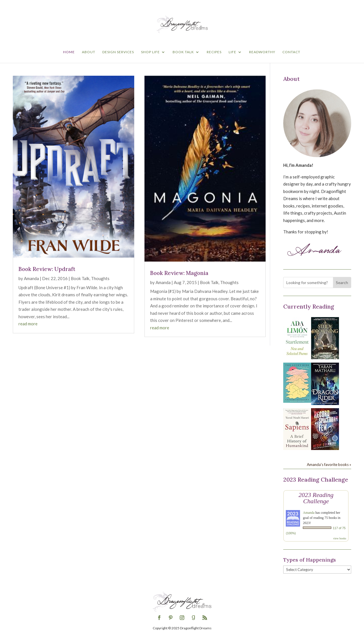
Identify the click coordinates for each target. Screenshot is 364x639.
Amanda (31, 278)
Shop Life (150, 52)
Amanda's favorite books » (329, 465)
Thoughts (100, 278)
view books (340, 538)
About (89, 52)
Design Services (118, 52)
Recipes (214, 52)
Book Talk (183, 52)
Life (232, 52)
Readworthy (262, 52)
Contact (291, 52)
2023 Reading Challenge (316, 498)
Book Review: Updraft (47, 269)
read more (28, 324)
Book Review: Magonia (179, 273)
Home (69, 52)
